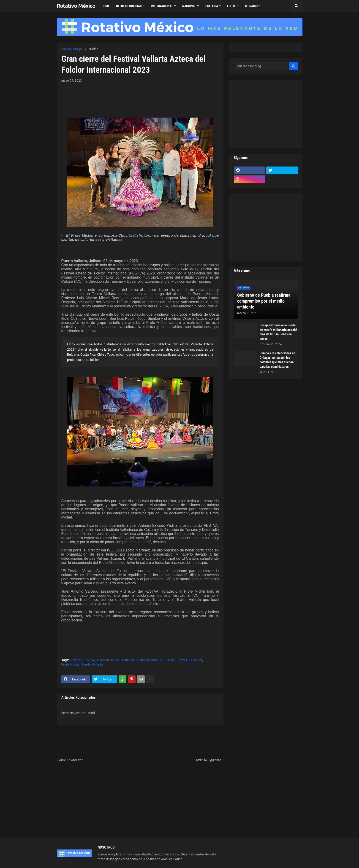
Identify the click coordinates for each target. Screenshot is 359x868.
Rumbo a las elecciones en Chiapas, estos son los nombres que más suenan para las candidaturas (277, 360)
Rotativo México (76, 6)
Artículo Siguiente (208, 760)
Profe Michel (70, 664)
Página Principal (72, 49)
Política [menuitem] (212, 6)
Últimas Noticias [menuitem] (129, 6)
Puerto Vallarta (92, 664)
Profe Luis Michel (190, 660)
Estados (92, 49)
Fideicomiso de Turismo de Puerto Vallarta (127, 660)
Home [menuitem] (106, 6)
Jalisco (171, 660)
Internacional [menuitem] (162, 6)
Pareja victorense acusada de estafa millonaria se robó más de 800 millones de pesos (278, 332)
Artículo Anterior (71, 760)
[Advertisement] (88, 99)
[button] (296, 6)
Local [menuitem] (231, 6)
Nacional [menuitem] (189, 6)
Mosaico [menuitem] (251, 6)
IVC (161, 660)
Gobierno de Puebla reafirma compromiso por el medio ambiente (264, 301)
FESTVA (89, 660)
